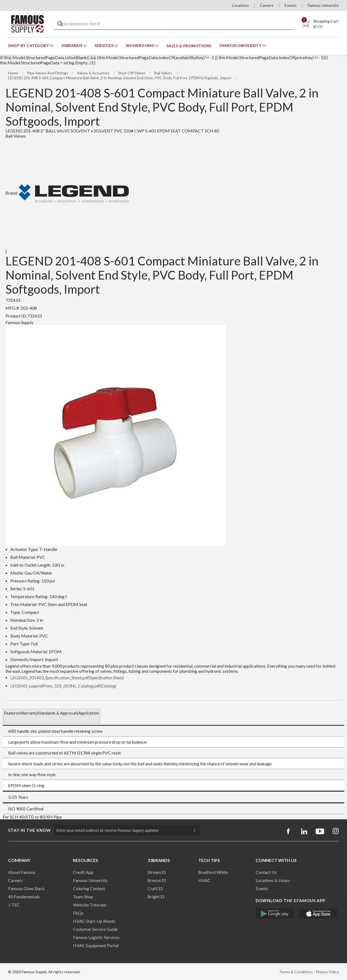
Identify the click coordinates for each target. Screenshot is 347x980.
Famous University (323, 5)
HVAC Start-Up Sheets (94, 921)
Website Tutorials (90, 905)
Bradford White (213, 872)
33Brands (72, 45)
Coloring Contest (89, 888)
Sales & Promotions (189, 46)
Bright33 (156, 897)
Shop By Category (29, 45)
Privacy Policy (327, 972)
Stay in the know (30, 830)
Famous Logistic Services (96, 937)
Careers (267, 5)
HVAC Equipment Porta (95, 945)
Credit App (83, 872)
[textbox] (174, 24)
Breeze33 (157, 880)
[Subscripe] (192, 830)
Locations (241, 5)
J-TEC (14, 905)
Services (105, 45)
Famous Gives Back (26, 888)
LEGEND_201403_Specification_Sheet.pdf (67, 678)
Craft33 (155, 888)
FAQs (78, 913)
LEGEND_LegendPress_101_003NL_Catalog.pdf (63, 686)
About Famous (22, 872)
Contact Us (266, 872)
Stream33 (157, 872)
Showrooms (140, 45)
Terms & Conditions (296, 972)
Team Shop (83, 897)
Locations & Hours (273, 880)
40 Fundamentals (24, 897)
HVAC (204, 880)
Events (291, 5)
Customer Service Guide (95, 929)
